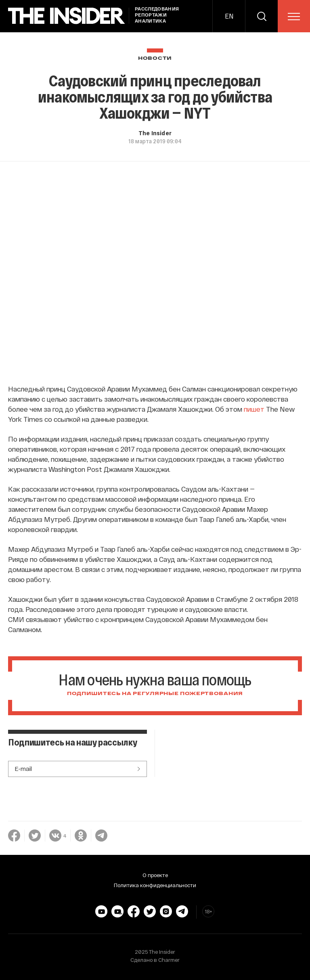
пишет (254, 409)
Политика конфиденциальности (155, 885)
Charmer (169, 960)
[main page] (67, 16)
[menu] (294, 17)
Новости (155, 58)
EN (229, 16)
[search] (262, 16)
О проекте (155, 875)
